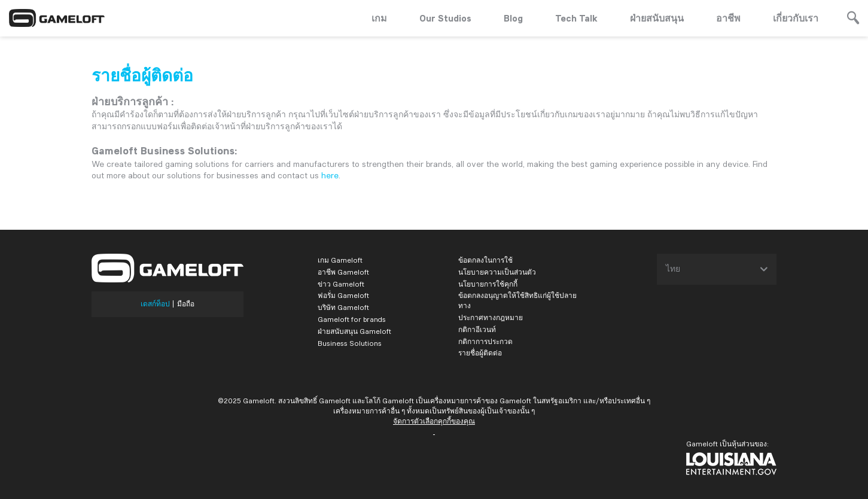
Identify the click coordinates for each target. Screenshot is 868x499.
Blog (513, 18)
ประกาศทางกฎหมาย (491, 317)
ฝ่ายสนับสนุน (657, 18)
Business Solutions (350, 343)
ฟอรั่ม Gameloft (343, 295)
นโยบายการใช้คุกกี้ (488, 284)
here (330, 175)
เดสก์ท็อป (155, 304)
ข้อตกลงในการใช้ (485, 260)
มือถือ (186, 304)
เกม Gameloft (340, 260)
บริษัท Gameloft (343, 307)
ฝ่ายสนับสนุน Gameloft (354, 331)
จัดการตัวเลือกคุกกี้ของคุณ (434, 421)
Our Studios (445, 18)
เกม (379, 18)
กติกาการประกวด (485, 341)
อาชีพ (728, 18)
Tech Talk (576, 18)
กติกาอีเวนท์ (477, 329)
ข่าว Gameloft (341, 284)
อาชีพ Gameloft (343, 272)
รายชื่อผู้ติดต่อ (480, 353)
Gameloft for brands (352, 319)
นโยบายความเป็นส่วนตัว (497, 272)
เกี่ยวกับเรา (796, 18)
